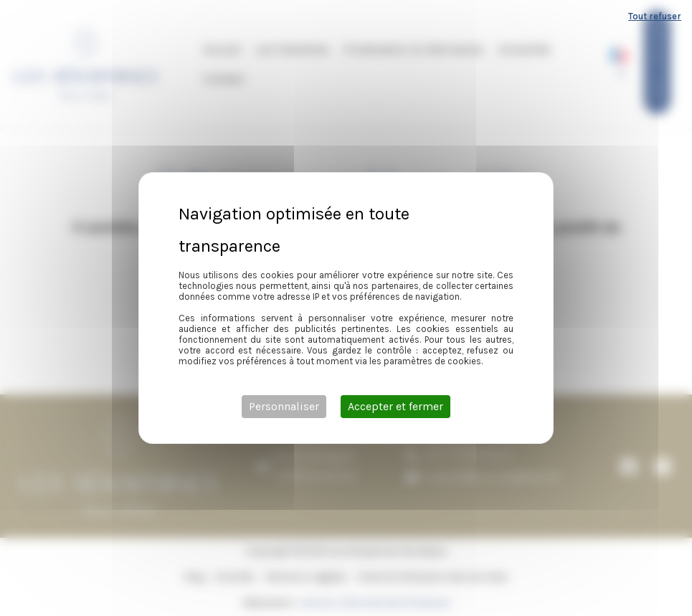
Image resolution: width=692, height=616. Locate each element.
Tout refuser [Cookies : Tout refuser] (655, 16)
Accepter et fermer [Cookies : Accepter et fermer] (395, 406)
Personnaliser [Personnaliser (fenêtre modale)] (284, 406)
